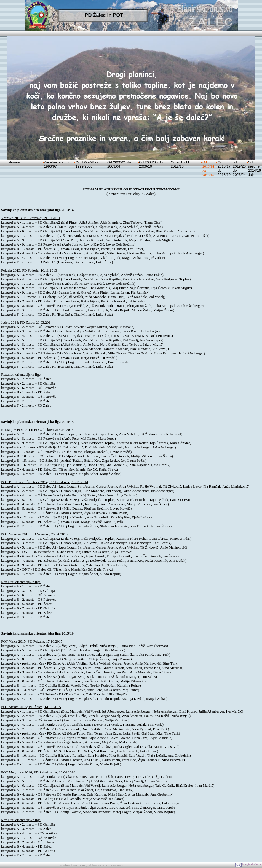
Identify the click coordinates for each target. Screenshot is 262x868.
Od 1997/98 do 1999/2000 (87, 164)
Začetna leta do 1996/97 (56, 164)
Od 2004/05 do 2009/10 (151, 164)
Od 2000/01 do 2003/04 (119, 164)
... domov (12, 162)
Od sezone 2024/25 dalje (254, 168)
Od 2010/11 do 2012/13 (183, 164)
